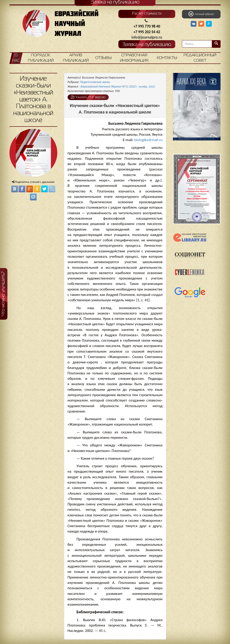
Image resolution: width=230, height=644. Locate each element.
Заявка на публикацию (147, 45)
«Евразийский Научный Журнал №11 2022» (117, 86)
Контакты (167, 58)
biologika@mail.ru (148, 140)
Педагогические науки (95, 82)
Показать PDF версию (88, 97)
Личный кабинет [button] (201, 14)
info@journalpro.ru (147, 37)
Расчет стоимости (147, 14)
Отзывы (103, 58)
